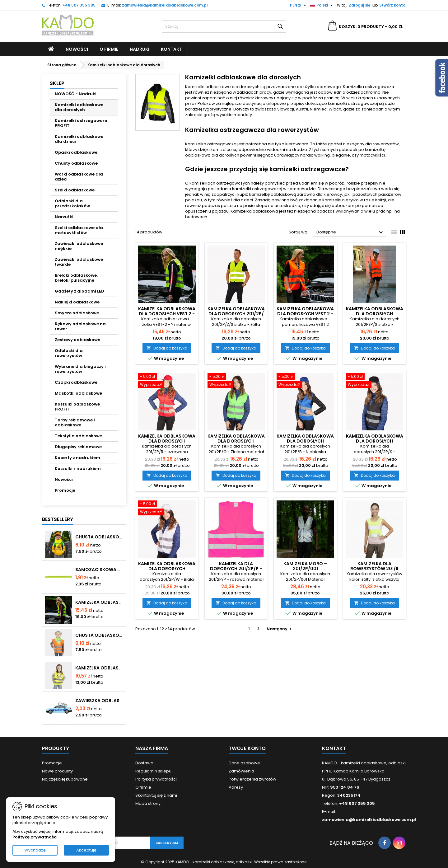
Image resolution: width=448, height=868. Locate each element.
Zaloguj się (359, 5)
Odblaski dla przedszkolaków (72, 203)
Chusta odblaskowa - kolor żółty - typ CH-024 (99, 537)
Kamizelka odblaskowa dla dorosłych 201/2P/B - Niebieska (305, 441)
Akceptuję (86, 850)
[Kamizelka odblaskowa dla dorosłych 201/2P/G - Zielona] (236, 381)
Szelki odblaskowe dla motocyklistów (79, 230)
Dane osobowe (244, 763)
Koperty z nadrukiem (77, 458)
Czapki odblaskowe (76, 382)
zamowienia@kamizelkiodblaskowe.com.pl (165, 5)
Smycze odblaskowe (77, 313)
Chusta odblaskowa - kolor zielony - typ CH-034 (99, 635)
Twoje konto (247, 748)
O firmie (109, 49)
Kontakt (171, 49)
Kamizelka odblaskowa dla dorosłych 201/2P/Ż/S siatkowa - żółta (236, 314)
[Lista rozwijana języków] (322, 5)
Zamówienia (241, 771)
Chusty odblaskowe (76, 163)
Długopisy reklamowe (78, 447)
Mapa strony (148, 803)
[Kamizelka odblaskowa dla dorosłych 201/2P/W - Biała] (167, 509)
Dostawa (144, 763)
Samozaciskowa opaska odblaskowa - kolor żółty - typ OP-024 (99, 570)
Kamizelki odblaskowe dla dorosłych (79, 107)
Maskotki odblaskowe (78, 393)
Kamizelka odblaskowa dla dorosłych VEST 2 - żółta (99, 602)
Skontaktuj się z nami (156, 795)
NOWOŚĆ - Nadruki (76, 94)
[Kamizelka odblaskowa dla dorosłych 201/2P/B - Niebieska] (305, 381)
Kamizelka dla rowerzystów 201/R (374, 566)
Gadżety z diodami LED (79, 291)
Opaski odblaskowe (76, 152)
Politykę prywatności (35, 837)
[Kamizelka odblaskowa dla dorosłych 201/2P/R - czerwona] (167, 381)
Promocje (65, 490)
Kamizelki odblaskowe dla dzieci (79, 139)
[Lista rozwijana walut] (299, 5)
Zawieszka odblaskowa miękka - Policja (99, 701)
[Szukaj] (224, 26)
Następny (280, 629)
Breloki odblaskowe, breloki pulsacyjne (76, 278)
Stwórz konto (392, 5)
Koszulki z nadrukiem (78, 469)
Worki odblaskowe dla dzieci (79, 177)
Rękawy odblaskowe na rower (80, 326)
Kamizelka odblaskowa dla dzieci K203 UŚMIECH (99, 668)
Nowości (77, 49)
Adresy (236, 787)
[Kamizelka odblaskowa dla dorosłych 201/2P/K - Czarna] (375, 381)
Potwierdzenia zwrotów (252, 779)
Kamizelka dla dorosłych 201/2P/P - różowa (236, 569)
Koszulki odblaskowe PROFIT (77, 407)
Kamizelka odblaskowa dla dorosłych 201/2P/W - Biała (167, 569)
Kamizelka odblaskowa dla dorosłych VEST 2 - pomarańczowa (305, 314)
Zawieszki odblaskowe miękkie (79, 246)
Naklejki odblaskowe (77, 302)
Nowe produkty (57, 771)
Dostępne (350, 232)
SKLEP (57, 83)
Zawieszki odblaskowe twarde (79, 262)
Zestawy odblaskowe (77, 340)
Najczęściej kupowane (65, 779)
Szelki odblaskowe (75, 190)
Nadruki (140, 49)
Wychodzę (35, 850)
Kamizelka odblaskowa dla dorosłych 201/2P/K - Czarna (375, 441)
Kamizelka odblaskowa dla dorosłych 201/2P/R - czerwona (167, 441)
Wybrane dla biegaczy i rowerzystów (80, 369)
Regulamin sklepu (153, 771)
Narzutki (64, 217)
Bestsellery (58, 519)
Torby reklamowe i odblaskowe (75, 422)
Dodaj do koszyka (167, 348)
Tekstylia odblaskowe (78, 436)
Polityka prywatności (156, 779)
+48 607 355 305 (79, 5)
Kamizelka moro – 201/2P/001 (305, 566)
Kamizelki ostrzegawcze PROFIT (81, 123)
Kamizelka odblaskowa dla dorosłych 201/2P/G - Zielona (236, 441)
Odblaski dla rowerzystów (69, 353)
